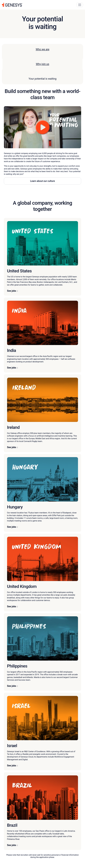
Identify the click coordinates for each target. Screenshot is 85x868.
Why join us (43, 64)
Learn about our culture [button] (42, 181)
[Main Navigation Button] (80, 5)
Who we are (42, 49)
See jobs (12, 291)
